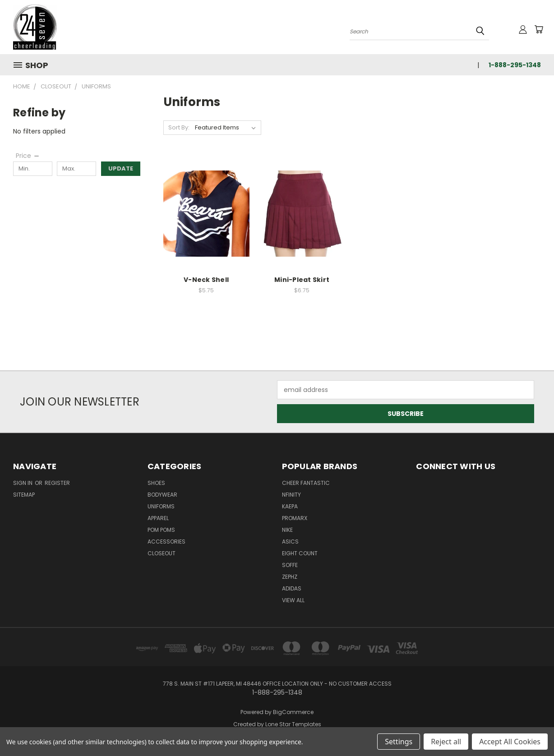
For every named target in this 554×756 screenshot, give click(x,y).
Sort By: (179, 127)
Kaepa (290, 506)
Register (57, 483)
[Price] (28, 156)
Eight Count (300, 553)
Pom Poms (161, 530)
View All (293, 600)
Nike (287, 530)
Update (121, 168)
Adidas (292, 588)
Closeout (162, 553)
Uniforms (161, 506)
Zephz (290, 577)
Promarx (295, 518)
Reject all (446, 742)
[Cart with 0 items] (539, 29)
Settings (399, 742)
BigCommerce (293, 712)
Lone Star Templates (293, 724)
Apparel (158, 518)
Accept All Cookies (510, 742)
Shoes (156, 483)
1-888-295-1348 (515, 65)
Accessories (166, 542)
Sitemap (24, 495)
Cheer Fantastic (306, 483)
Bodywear (162, 495)
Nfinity (291, 495)
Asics (290, 542)
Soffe (290, 565)
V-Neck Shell (206, 280)
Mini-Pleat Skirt (302, 280)
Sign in (23, 483)
